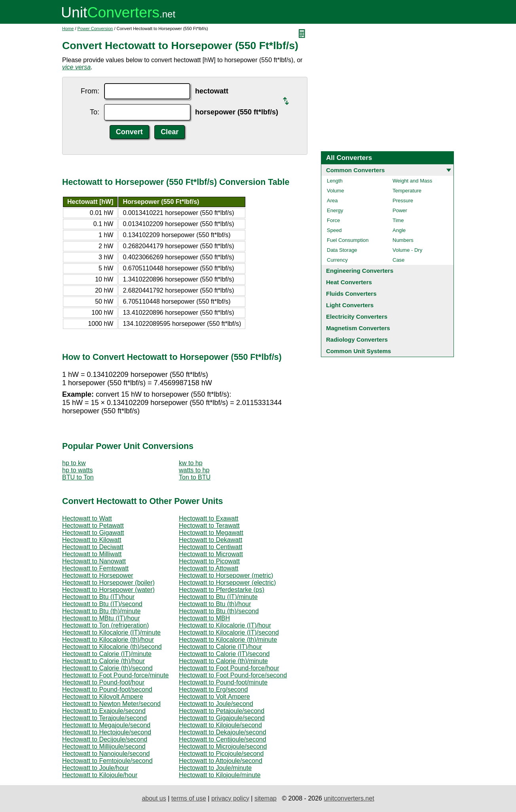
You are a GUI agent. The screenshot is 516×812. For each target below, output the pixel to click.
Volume (335, 191)
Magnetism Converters (358, 328)
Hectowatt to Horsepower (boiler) (108, 583)
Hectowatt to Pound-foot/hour (103, 682)
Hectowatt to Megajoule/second (106, 725)
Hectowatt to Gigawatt (93, 533)
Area (332, 201)
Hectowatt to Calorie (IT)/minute (107, 654)
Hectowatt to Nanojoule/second (106, 754)
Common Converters (355, 170)
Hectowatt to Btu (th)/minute (101, 611)
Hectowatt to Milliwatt (92, 554)
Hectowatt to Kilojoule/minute (220, 775)
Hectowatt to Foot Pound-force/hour (229, 668)
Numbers (403, 240)
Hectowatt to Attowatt (209, 568)
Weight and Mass (412, 181)
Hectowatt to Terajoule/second (104, 718)
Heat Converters (349, 282)
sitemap (266, 798)
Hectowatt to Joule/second (216, 704)
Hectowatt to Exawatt (209, 518)
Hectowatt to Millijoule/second (104, 746)
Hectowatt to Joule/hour (95, 768)
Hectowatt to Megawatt (211, 533)
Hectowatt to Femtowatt (95, 568)
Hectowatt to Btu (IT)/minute (218, 597)
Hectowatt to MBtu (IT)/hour (101, 618)
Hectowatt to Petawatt (93, 526)
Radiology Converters (357, 339)
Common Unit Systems (359, 351)
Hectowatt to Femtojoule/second (107, 761)
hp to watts (77, 470)
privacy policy (230, 798)
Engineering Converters (360, 271)
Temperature (407, 191)
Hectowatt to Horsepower (98, 575)
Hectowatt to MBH (204, 618)
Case (398, 260)
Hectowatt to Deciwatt (93, 547)
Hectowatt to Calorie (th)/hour (103, 661)
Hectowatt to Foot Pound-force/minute (115, 675)
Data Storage (342, 250)
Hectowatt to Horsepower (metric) (226, 575)
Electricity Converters (357, 317)
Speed (334, 230)
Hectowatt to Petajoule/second (222, 711)
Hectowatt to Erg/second (213, 689)
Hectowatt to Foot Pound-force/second (233, 675)
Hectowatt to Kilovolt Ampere (103, 697)
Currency (337, 260)
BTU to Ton (78, 477)
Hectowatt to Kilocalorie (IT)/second (229, 632)
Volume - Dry (407, 250)
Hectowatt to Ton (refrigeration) (105, 625)
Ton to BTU (195, 477)
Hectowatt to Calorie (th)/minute (223, 661)
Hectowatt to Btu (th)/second (219, 611)
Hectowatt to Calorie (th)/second (107, 668)
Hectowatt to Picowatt (209, 561)
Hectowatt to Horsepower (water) (108, 590)
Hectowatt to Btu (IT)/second (102, 604)
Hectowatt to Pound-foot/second (107, 689)
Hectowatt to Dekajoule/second (223, 732)
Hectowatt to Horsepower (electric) (227, 583)
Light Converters (350, 305)
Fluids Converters (351, 294)
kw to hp (191, 463)
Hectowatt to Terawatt (209, 526)
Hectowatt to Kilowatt (92, 540)
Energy (335, 210)
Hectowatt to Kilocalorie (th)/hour (108, 640)
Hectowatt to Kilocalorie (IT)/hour (225, 625)
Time (398, 220)
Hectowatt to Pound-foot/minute (223, 682)
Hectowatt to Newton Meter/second (111, 704)
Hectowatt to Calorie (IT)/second (224, 654)
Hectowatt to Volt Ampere (214, 697)
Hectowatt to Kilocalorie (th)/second (112, 647)
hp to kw (74, 463)
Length (335, 181)
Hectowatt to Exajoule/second (104, 711)
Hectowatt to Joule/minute (215, 768)
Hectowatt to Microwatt (211, 554)
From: (90, 91)
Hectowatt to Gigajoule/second (222, 718)
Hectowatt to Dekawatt (211, 540)
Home (68, 29)
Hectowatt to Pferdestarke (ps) (222, 590)
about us (154, 798)
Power (400, 210)
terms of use (189, 798)
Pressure (403, 201)
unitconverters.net (349, 798)
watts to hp (194, 470)
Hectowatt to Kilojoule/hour (100, 775)
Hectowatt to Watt (87, 518)
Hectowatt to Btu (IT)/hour (98, 597)
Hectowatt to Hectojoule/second (107, 732)
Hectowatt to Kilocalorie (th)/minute (228, 640)
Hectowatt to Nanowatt (94, 561)
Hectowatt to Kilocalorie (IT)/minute (111, 632)
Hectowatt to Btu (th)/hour (215, 604)
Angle (399, 230)
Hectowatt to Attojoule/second (221, 761)
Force (333, 220)
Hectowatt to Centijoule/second (223, 739)
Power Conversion (95, 29)
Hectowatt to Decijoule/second (105, 739)
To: (95, 112)
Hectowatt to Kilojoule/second (220, 725)
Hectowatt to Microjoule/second (223, 746)
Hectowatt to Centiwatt (211, 547)
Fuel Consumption (348, 240)
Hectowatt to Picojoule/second (221, 754)
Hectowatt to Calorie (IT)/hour (220, 647)
